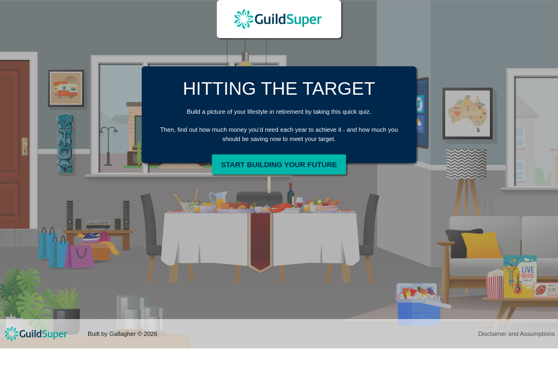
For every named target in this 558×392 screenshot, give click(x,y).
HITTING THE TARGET (279, 88)
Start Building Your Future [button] (279, 164)
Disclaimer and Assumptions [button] (516, 334)
